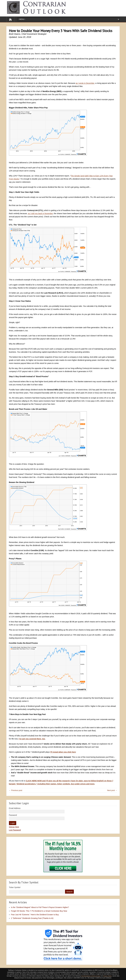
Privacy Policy (107, 976)
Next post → (112, 790)
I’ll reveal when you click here (63, 752)
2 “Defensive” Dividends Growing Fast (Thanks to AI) (32, 918)
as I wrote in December (85, 83)
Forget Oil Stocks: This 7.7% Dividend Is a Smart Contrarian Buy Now (39, 911)
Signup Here (14, 827)
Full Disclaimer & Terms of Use (91, 976)
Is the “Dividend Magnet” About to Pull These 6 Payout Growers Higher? (40, 907)
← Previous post (16, 790)
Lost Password (15, 830)
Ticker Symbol (15, 887)
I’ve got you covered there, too (32, 739)
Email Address (15, 808)
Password (13, 815)
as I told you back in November (40, 213)
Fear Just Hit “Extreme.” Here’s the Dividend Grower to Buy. (35, 915)
